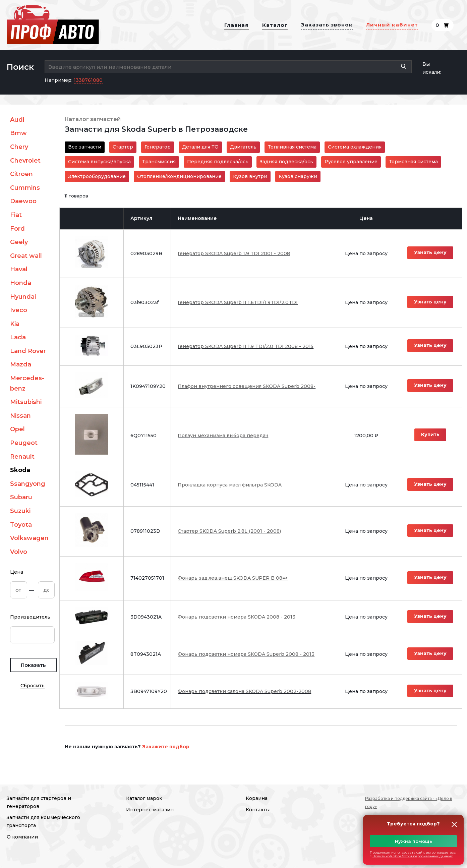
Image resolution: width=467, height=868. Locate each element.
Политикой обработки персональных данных (413, 856)
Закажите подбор (166, 747)
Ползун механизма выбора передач (223, 436)
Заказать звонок (327, 25)
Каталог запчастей (93, 119)
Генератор (158, 147)
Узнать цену (430, 252)
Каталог (275, 25)
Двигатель (243, 147)
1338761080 (88, 80)
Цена (17, 572)
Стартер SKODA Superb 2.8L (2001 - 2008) (229, 531)
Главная (237, 25)
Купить (430, 435)
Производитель (30, 617)
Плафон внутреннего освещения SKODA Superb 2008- (247, 386)
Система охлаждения (355, 147)
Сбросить (33, 686)
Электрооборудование (97, 176)
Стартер (123, 147)
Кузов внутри (250, 176)
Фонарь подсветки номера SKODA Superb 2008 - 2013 (246, 654)
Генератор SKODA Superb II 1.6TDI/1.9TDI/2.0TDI (238, 302)
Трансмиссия (159, 162)
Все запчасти (85, 147)
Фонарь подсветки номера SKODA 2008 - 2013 (237, 617)
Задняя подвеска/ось (286, 162)
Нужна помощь (414, 841)
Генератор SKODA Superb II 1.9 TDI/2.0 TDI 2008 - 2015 (246, 346)
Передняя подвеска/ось (218, 162)
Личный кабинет (392, 25)
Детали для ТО (200, 147)
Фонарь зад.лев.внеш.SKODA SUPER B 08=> (233, 578)
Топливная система (292, 147)
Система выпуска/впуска (99, 162)
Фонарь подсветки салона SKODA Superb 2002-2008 (244, 691)
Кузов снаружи (298, 176)
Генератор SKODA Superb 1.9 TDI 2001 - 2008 (234, 253)
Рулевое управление (351, 162)
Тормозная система (413, 162)
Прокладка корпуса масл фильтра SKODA (230, 485)
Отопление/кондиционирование (179, 176)
